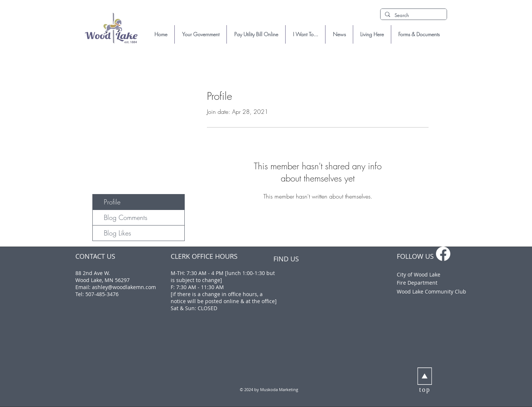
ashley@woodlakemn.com (124, 287)
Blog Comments (126, 217)
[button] (201, 34)
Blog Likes (117, 233)
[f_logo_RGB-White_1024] (443, 254)
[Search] (413, 15)
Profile (112, 202)
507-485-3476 (102, 294)
